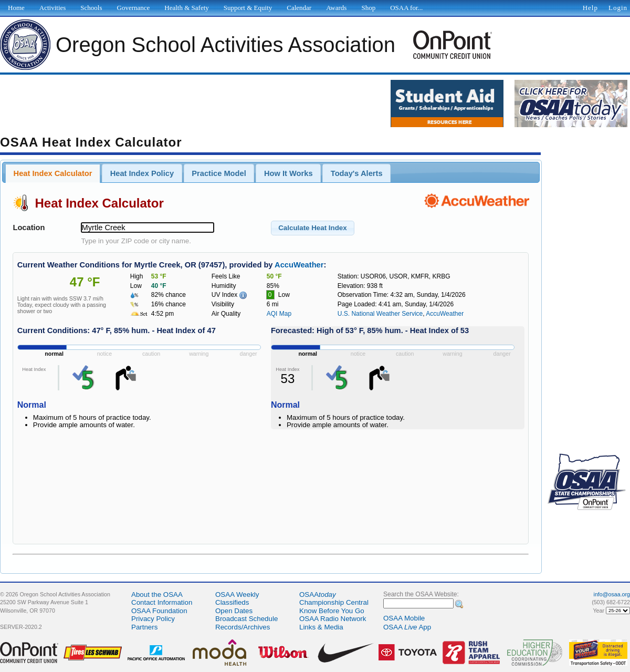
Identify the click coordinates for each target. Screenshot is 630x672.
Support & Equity (248, 8)
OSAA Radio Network (333, 619)
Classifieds (232, 602)
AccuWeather (299, 265)
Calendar (299, 8)
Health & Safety (186, 8)
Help (590, 8)
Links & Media (321, 627)
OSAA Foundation (159, 611)
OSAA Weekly (237, 595)
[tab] (53, 173)
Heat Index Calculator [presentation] (53, 173)
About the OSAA (157, 595)
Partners (144, 627)
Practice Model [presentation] (219, 173)
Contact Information (162, 602)
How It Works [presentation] (288, 173)
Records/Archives (243, 627)
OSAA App (407, 627)
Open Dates (234, 611)
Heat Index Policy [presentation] (142, 173)
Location (29, 228)
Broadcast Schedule (246, 619)
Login (618, 8)
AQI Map (279, 314)
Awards (336, 8)
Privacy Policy (153, 619)
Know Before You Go (332, 611)
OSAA (318, 595)
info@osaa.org (612, 594)
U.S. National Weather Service (380, 314)
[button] (313, 228)
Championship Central (334, 602)
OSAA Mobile (404, 618)
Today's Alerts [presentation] (357, 173)
